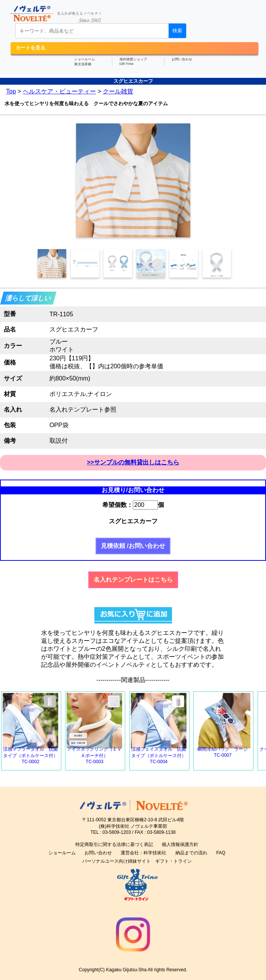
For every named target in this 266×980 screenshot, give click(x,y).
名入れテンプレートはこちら (133, 580)
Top (11, 91)
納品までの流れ (191, 853)
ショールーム (62, 853)
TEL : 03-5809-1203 (111, 832)
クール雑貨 (118, 91)
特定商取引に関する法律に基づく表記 (114, 844)
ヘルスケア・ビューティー (59, 91)
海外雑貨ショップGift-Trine (133, 62)
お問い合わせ (182, 59)
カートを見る (30, 48)
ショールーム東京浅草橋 (84, 62)
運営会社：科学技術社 (143, 853)
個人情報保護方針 (180, 844)
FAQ (221, 853)
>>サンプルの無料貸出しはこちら (133, 462)
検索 (177, 31)
